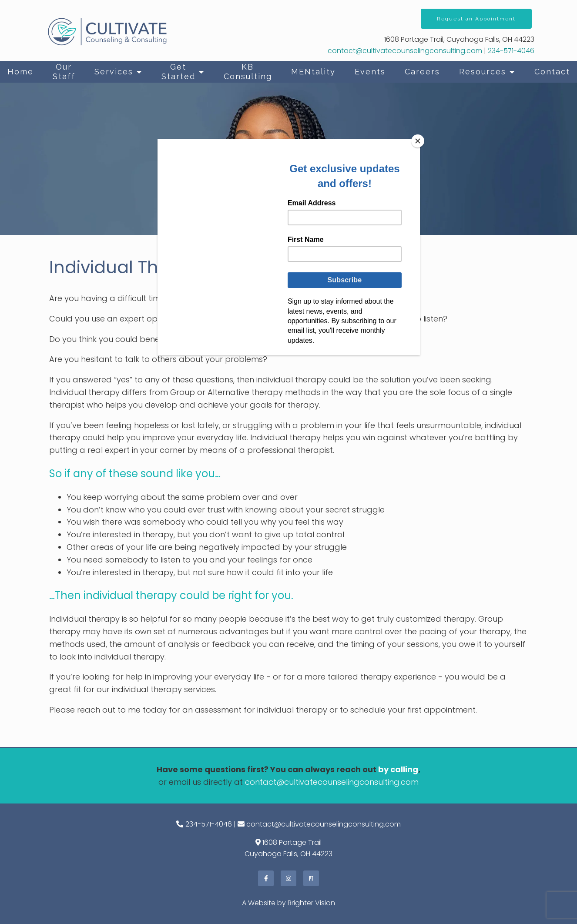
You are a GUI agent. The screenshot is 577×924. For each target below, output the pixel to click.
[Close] (418, 141)
